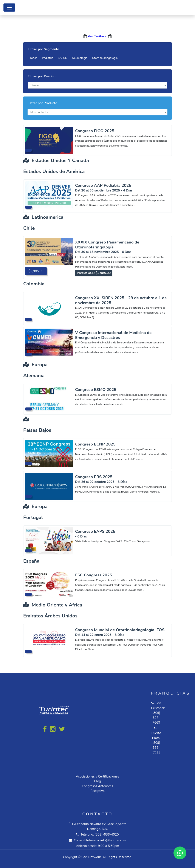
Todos (33, 58)
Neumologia (80, 58)
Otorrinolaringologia (105, 58)
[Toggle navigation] (9, 8)
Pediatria (48, 58)
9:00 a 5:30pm (108, 846)
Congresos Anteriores (97, 786)
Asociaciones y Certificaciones (98, 776)
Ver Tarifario (97, 36)
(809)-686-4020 (107, 834)
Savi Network (91, 857)
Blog (97, 781)
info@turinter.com (113, 840)
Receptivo (97, 791)
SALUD (63, 58)
